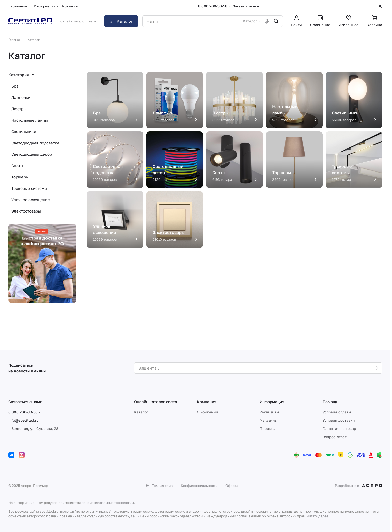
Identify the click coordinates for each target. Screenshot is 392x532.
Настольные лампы (30, 120)
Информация (272, 402)
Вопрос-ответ (335, 437)
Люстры (19, 109)
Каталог (141, 412)
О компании (207, 412)
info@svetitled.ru (23, 420)
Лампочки (21, 97)
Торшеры (20, 177)
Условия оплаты (337, 412)
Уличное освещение (31, 200)
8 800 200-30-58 (213, 6)
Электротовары (26, 211)
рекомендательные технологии (108, 503)
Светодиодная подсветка (35, 143)
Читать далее (317, 516)
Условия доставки (339, 420)
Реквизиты (269, 412)
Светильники (24, 131)
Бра (15, 86)
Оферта (232, 486)
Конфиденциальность (199, 486)
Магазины (268, 420)
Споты (17, 166)
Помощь (330, 402)
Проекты (267, 429)
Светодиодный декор (32, 154)
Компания (207, 402)
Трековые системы (29, 188)
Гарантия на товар (339, 429)
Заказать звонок (246, 6)
